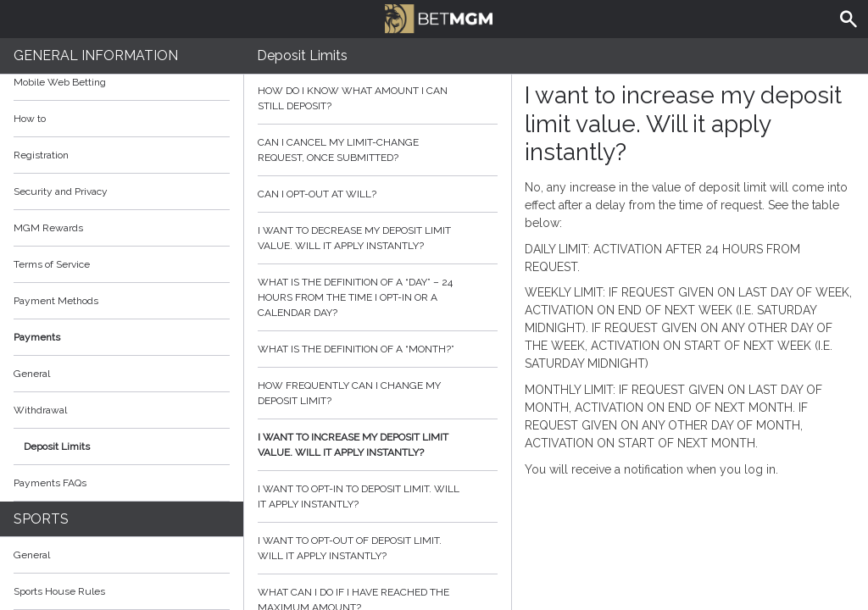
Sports (41, 519)
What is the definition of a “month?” (378, 349)
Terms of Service (122, 264)
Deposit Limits (57, 446)
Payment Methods (122, 301)
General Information (96, 55)
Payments (122, 337)
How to (122, 119)
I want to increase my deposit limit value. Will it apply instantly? (378, 445)
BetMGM (438, 17)
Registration (41, 155)
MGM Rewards (48, 228)
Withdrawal (40, 410)
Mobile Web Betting (60, 82)
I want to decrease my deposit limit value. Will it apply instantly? (378, 238)
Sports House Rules (59, 591)
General (32, 374)
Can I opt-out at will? (378, 194)
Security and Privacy (61, 191)
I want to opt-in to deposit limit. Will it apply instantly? (378, 496)
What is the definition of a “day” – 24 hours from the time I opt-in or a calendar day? (378, 297)
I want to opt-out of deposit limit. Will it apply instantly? (378, 548)
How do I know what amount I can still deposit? (378, 98)
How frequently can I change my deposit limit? (378, 393)
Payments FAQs (50, 483)
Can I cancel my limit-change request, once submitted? (378, 150)
